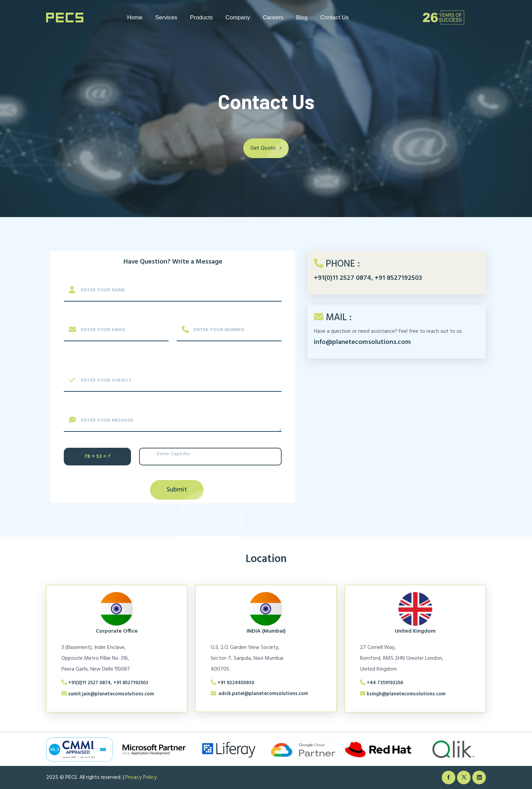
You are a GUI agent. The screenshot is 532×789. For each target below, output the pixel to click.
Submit (177, 490)
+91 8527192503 (398, 278)
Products (201, 17)
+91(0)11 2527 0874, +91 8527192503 (108, 683)
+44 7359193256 (385, 683)
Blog (302, 17)
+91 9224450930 (236, 683)
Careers (273, 17)
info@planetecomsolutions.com (362, 342)
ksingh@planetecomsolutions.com (406, 694)
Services (166, 17)
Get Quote (270, 148)
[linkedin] (479, 777)
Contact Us (335, 17)
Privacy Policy (141, 777)
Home (135, 17)
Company (238, 17)
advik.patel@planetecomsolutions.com (263, 694)
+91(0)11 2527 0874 (343, 278)
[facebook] (449, 777)
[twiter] (464, 777)
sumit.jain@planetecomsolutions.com (111, 694)
